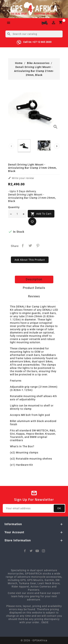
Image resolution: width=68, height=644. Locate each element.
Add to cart (41, 214)
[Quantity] (17, 214)
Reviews (34, 296)
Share (23, 246)
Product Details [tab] (34, 288)
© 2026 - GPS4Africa (34, 640)
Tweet (30, 246)
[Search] (34, 34)
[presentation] (11, 146)
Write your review (21, 178)
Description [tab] (34, 279)
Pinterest (38, 246)
